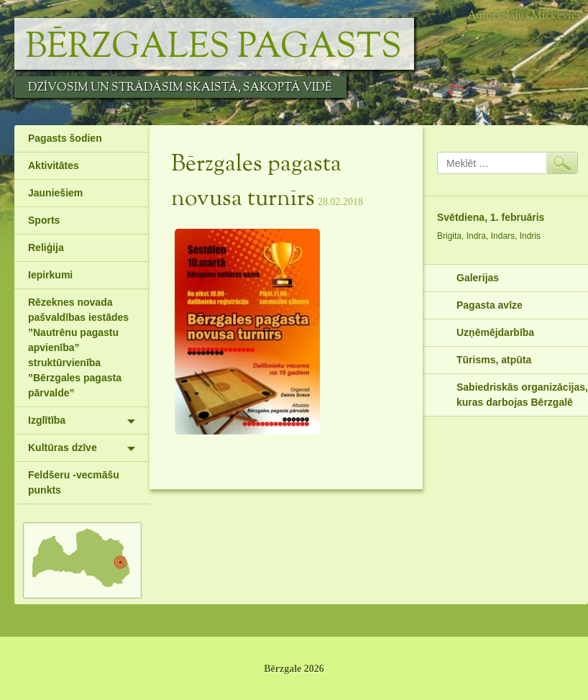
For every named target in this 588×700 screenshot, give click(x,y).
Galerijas (478, 278)
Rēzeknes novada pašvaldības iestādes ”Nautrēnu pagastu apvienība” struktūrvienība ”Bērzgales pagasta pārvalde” (78, 347)
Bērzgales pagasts (213, 47)
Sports (44, 220)
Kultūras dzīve (63, 447)
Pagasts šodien (65, 138)
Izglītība (47, 420)
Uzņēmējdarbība (495, 332)
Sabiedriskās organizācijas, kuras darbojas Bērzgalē (522, 395)
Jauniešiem (55, 193)
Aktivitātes (54, 165)
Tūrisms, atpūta (494, 360)
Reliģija (46, 247)
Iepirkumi (50, 275)
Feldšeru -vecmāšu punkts (74, 482)
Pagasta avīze (490, 305)
